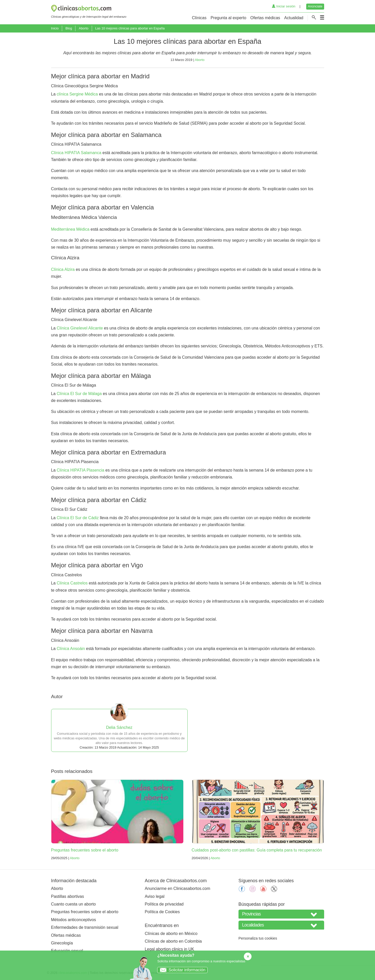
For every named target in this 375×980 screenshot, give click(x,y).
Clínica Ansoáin (71, 649)
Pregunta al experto (229, 18)
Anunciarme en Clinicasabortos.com (177, 888)
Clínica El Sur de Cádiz (78, 518)
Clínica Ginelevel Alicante (80, 328)
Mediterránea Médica (70, 229)
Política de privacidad (164, 904)
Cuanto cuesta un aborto (73, 904)
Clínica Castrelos (72, 583)
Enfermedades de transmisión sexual (85, 927)
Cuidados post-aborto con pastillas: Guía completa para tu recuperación (257, 850)
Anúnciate (315, 6)
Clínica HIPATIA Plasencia (81, 470)
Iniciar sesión (284, 6)
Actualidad (294, 18)
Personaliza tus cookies (258, 938)
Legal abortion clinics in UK (169, 949)
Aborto (84, 28)
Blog (69, 28)
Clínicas (199, 18)
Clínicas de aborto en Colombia (173, 941)
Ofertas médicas (265, 18)
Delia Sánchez (119, 727)
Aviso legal (155, 896)
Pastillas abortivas (68, 896)
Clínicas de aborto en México (171, 934)
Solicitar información (181, 970)
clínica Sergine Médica (77, 94)
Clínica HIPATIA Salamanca (76, 153)
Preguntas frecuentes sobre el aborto (85, 850)
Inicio (55, 28)
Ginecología (62, 943)
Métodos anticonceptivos (74, 920)
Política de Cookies (162, 912)
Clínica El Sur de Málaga (79, 394)
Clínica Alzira (63, 269)
